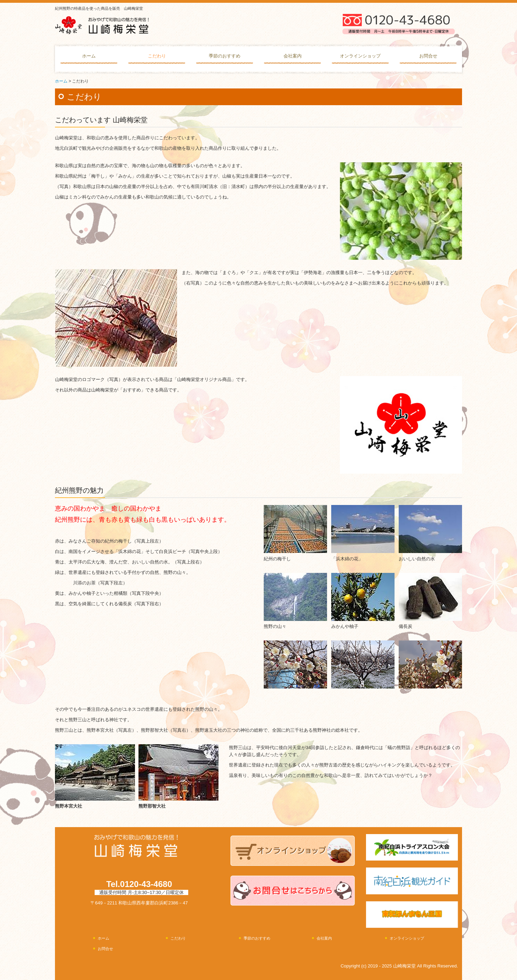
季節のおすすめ (225, 56)
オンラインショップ (360, 56)
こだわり (157, 56)
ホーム (89, 56)
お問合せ (428, 56)
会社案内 (293, 56)
